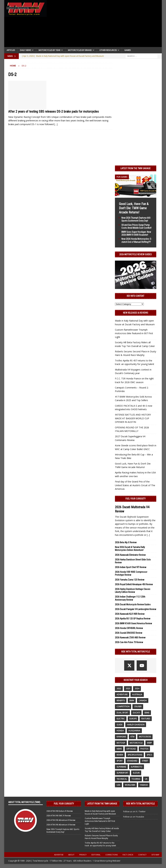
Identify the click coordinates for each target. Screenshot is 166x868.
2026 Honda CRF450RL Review (129, 628)
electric (121, 719)
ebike (147, 713)
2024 (137, 689)
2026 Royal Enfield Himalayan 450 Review (134, 584)
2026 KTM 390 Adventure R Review (61, 820)
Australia (137, 695)
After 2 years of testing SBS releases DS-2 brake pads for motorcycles (53, 111)
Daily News (25, 50)
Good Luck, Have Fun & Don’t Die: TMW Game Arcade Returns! (134, 208)
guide (119, 725)
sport (120, 761)
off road (131, 749)
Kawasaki (121, 737)
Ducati (136, 713)
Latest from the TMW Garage (136, 168)
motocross (145, 737)
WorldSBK (130, 785)
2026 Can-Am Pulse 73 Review (129, 642)
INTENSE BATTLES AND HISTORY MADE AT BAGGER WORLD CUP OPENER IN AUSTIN (133, 418)
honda (120, 731)
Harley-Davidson (136, 725)
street (145, 761)
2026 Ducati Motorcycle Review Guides (133, 604)
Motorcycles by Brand (80, 50)
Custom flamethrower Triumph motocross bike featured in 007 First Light (134, 333)
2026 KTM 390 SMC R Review (59, 816)
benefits (121, 701)
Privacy (83, 855)
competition (123, 707)
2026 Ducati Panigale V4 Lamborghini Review (136, 609)
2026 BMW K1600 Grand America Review (133, 623)
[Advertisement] (104, 24)
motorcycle (136, 743)
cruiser (138, 707)
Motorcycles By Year (49, 50)
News (119, 749)
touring (136, 779)
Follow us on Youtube (134, 817)
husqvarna (134, 731)
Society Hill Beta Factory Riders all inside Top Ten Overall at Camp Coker (102, 830)
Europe (133, 719)
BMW (132, 701)
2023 (128, 689)
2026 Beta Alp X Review (126, 542)
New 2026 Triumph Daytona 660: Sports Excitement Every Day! (63, 831)
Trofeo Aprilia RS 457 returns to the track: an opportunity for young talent (100, 844)
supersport (122, 773)
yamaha (144, 785)
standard (132, 761)
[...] (148, 535)
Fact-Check (128, 855)
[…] (56, 124)
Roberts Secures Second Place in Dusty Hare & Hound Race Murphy (101, 837)
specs (149, 755)
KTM (132, 737)
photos (144, 749)
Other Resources (108, 50)
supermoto (136, 767)
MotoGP (121, 743)
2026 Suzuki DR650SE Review (129, 633)
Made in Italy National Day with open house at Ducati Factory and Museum (100, 812)
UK (146, 779)
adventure (122, 695)
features (146, 719)
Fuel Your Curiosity (136, 499)
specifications (135, 755)
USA (118, 785)
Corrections (112, 855)
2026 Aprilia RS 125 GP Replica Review (133, 619)
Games (127, 50)
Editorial (96, 855)
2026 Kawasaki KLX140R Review (130, 614)
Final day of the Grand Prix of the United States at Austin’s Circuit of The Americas (135, 485)
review (120, 755)
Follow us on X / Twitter (134, 811)
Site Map (155, 855)
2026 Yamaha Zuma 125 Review (130, 580)
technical (122, 779)
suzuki (136, 773)
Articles (11, 50)
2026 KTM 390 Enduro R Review (60, 811)
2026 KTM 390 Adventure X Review (61, 825)
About (71, 855)
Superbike (121, 767)
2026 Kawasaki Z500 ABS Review (130, 638)
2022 (119, 689)
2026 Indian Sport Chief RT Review (131, 567)
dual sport (122, 713)
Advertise (59, 855)
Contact (142, 855)
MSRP (149, 743)
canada (143, 701)
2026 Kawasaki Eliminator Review (130, 555)
